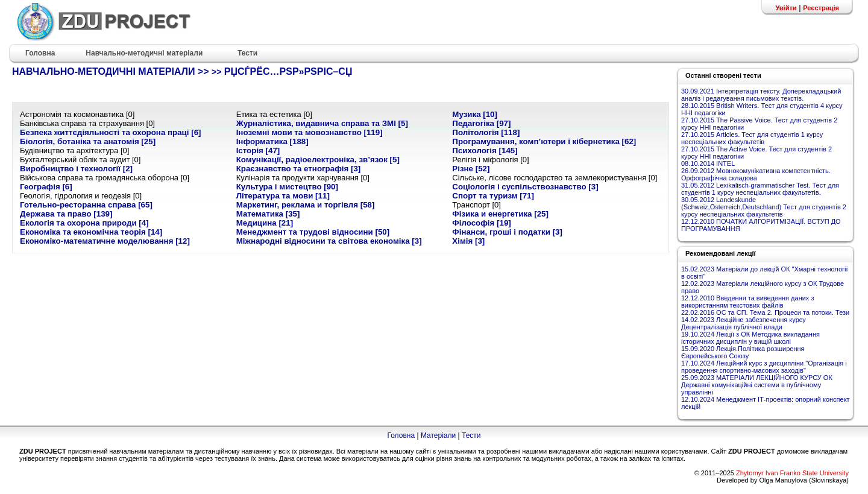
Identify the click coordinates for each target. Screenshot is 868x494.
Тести (471, 435)
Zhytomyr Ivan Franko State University (792, 473)
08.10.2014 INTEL (708, 163)
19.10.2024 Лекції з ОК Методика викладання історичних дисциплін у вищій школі (750, 338)
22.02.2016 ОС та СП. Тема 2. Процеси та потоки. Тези (765, 312)
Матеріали (438, 435)
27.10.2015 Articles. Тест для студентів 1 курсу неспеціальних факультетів (752, 138)
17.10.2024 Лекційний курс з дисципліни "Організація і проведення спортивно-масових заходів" (764, 367)
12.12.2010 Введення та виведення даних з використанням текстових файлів (747, 302)
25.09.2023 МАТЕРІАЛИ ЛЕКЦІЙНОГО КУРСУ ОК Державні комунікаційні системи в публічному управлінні (757, 385)
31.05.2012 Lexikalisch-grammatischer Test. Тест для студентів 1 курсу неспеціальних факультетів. (760, 189)
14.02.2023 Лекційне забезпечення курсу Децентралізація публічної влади (744, 323)
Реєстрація (821, 8)
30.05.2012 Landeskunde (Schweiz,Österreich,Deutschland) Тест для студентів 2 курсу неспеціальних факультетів (764, 207)
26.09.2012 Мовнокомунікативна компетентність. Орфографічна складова (756, 174)
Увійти (786, 8)
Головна (401, 435)
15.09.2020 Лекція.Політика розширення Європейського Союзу (743, 352)
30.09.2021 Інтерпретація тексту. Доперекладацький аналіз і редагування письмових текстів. (761, 95)
